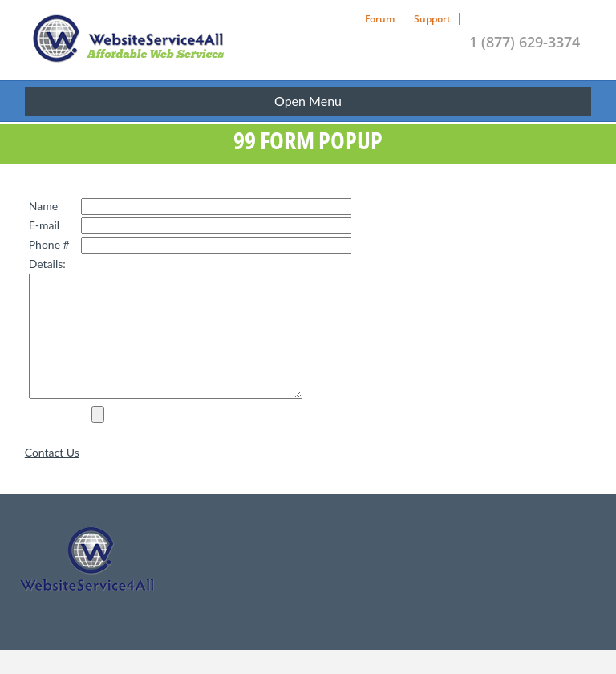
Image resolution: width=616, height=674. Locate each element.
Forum (380, 19)
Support (432, 19)
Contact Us (52, 476)
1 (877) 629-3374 (525, 42)
